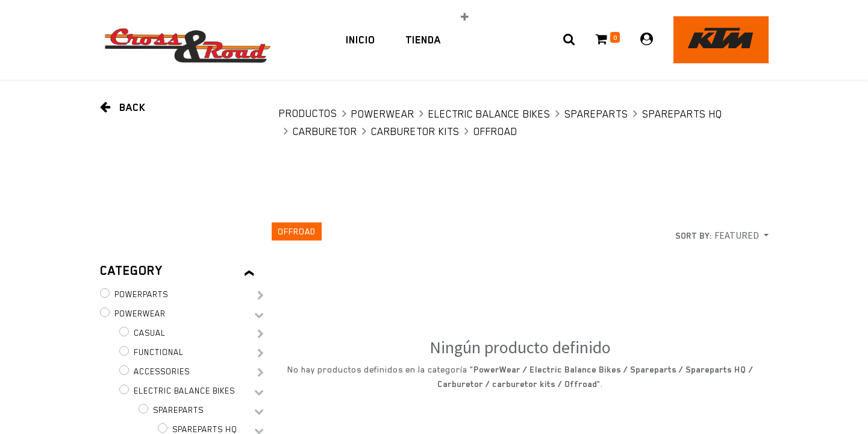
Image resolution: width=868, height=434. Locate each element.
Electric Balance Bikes (489, 114)
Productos (308, 113)
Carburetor (325, 131)
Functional (159, 352)
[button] (465, 17)
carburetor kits (415, 131)
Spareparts (596, 114)
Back (123, 107)
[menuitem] (361, 40)
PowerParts (141, 294)
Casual (150, 333)
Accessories (162, 371)
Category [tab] (131, 271)
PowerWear (383, 114)
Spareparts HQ (682, 114)
